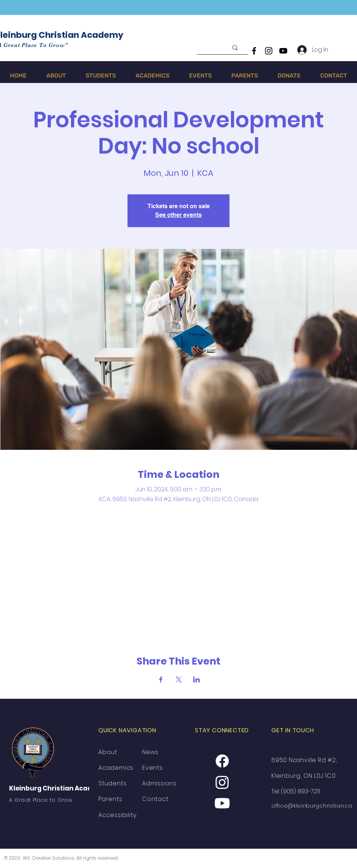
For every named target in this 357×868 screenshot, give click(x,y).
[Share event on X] (179, 679)
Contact (155, 799)
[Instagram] (269, 51)
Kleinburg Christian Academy (58, 788)
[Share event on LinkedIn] (197, 679)
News (150, 752)
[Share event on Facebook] (161, 679)
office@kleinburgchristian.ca (312, 806)
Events (152, 768)
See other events (178, 215)
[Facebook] (254, 51)
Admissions (159, 783)
